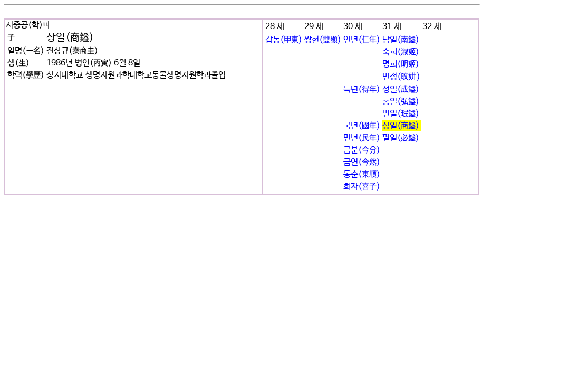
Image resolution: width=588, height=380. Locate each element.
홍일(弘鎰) (401, 102)
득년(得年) (362, 89)
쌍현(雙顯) (323, 40)
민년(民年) (362, 138)
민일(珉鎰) (401, 114)
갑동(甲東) (284, 40)
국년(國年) (362, 126)
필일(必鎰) (401, 138)
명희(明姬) (401, 64)
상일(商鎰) (401, 126)
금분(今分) (362, 150)
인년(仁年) (362, 40)
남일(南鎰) (401, 40)
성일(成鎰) (401, 89)
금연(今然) (362, 162)
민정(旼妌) (401, 77)
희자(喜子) (362, 187)
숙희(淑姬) (401, 52)
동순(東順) (362, 174)
